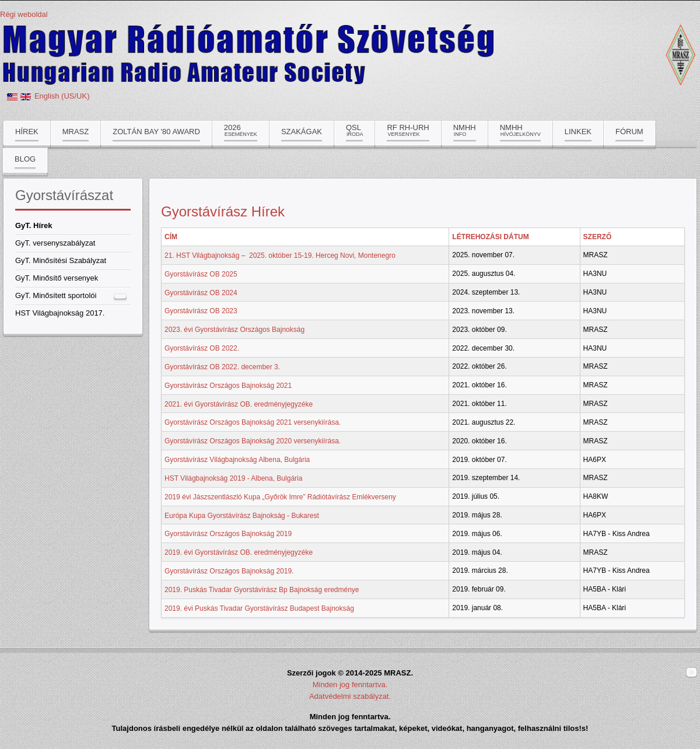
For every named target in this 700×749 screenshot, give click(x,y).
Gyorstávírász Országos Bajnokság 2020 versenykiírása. (253, 441)
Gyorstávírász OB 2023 (201, 311)
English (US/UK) (62, 96)
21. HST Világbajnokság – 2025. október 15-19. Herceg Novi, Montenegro (280, 256)
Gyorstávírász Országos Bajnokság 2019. (229, 571)
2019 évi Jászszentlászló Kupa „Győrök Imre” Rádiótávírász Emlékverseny (280, 497)
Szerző (598, 237)
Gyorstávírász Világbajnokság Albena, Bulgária (237, 460)
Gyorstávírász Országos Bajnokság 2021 (228, 386)
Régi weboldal (24, 14)
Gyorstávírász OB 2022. (202, 348)
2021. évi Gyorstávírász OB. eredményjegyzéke (239, 404)
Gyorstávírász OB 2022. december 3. (222, 367)
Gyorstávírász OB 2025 (201, 274)
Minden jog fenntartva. (350, 685)
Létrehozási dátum (490, 237)
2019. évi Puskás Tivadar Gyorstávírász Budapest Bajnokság (259, 608)
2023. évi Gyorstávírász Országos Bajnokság (235, 330)
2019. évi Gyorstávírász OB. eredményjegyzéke (239, 552)
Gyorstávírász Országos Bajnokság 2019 (228, 534)
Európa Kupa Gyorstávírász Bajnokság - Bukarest (242, 515)
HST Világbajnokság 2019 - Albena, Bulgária (233, 478)
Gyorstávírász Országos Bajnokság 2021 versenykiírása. (253, 422)
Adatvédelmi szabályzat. (350, 696)
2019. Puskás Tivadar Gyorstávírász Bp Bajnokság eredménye (262, 590)
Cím (171, 237)
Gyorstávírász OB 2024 (201, 292)
